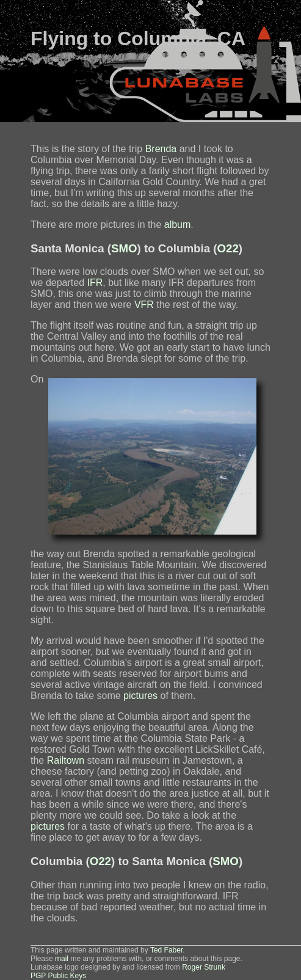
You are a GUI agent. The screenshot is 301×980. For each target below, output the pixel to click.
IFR (95, 283)
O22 (228, 248)
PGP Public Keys (58, 976)
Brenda (161, 149)
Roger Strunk (204, 967)
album (178, 225)
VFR (144, 305)
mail (62, 959)
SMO (124, 248)
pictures (140, 696)
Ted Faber (166, 950)
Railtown (66, 760)
